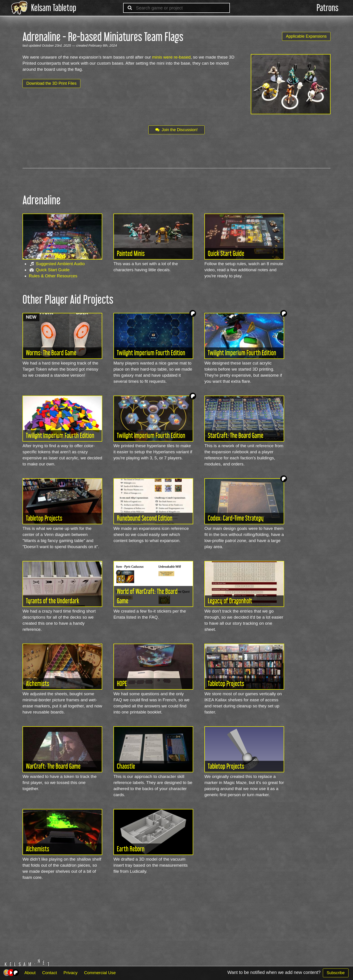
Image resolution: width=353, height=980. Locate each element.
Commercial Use (100, 973)
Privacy (70, 973)
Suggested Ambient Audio (60, 264)
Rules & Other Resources (53, 276)
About (30, 973)
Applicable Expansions (306, 36)
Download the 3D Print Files (51, 83)
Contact (49, 973)
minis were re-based (171, 57)
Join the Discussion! (176, 130)
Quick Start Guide (53, 270)
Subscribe (336, 973)
